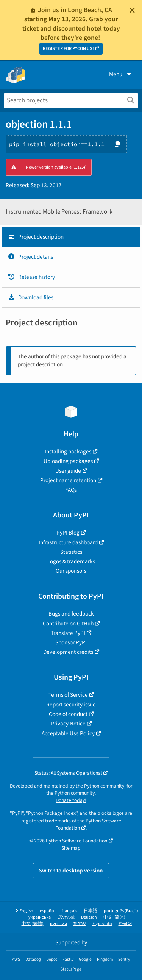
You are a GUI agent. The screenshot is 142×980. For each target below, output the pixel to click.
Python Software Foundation (88, 824)
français (69, 911)
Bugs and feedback (71, 614)
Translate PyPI (68, 633)
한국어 (125, 924)
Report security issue (71, 705)
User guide (68, 471)
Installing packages (68, 452)
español (48, 911)
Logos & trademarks (71, 561)
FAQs (71, 490)
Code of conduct (68, 714)
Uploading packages (68, 461)
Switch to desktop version (71, 871)
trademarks (58, 821)
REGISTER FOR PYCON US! (68, 49)
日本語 (91, 911)
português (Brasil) (121, 911)
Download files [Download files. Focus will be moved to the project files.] (30, 297)
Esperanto (102, 924)
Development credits (68, 652)
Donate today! (71, 800)
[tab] (71, 237)
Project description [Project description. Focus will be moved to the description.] (36, 237)
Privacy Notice (68, 724)
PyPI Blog (68, 533)
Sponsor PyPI (71, 642)
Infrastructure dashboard (68, 542)
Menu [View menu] (121, 74)
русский (59, 924)
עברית (80, 924)
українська (40, 917)
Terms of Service (68, 695)
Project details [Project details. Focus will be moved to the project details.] (30, 257)
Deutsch (89, 917)
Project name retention (68, 480)
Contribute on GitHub (68, 624)
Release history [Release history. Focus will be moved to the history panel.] (31, 277)
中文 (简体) (114, 917)
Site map (71, 848)
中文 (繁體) (33, 924)
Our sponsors (71, 571)
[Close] (132, 10)
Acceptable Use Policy (68, 733)
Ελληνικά (66, 917)
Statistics (71, 552)
